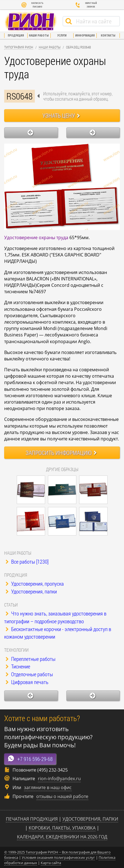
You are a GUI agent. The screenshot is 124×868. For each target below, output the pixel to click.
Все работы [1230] (27, 562)
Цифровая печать (27, 682)
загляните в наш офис (48, 787)
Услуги (62, 35)
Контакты (108, 35)
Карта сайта (51, 863)
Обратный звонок (86, 5)
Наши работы (39, 35)
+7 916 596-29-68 (30, 759)
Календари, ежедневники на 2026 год (62, 837)
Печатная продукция (32, 819)
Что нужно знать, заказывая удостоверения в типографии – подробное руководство (55, 617)
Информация (85, 35)
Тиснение (18, 666)
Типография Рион (19, 47)
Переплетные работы (31, 659)
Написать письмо (32, 5)
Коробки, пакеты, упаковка (62, 828)
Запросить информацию (61, 453)
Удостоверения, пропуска (35, 584)
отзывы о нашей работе (62, 796)
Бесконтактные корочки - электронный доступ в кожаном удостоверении (58, 633)
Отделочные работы (29, 674)
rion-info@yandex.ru (59, 779)
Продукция (16, 35)
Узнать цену (61, 115)
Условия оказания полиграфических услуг (58, 857)
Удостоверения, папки (31, 591)
